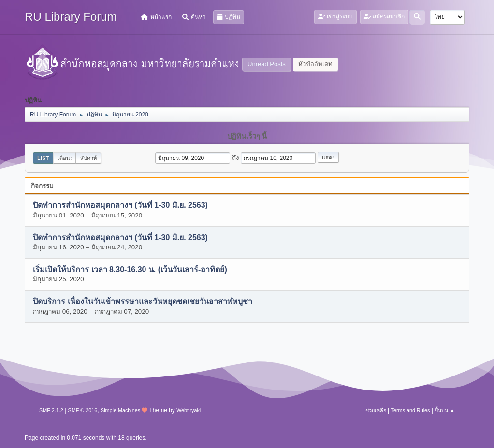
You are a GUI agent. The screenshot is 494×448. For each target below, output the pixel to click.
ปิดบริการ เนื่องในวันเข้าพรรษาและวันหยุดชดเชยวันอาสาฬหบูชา (142, 302)
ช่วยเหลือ (376, 410)
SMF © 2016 (83, 410)
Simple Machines (120, 410)
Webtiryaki (189, 410)
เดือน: (65, 158)
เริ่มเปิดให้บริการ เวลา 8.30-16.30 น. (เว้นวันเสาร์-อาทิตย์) (130, 270)
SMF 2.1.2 (51, 410)
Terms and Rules (411, 410)
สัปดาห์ (88, 158)
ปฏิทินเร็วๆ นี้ (247, 136)
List (43, 158)
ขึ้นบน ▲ (445, 410)
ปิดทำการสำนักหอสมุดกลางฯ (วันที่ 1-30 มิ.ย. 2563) (120, 206)
